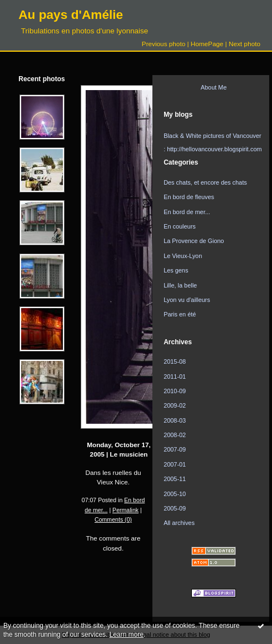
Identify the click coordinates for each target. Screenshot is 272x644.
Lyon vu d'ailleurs (187, 300)
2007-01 (175, 464)
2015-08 (175, 361)
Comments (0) (113, 519)
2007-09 (175, 449)
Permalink (125, 510)
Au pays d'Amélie (71, 14)
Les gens (176, 270)
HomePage (207, 44)
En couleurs (180, 226)
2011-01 (175, 377)
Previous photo (164, 44)
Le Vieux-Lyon (183, 256)
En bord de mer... (187, 212)
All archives (179, 523)
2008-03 (175, 420)
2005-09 (175, 508)
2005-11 (175, 479)
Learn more (127, 635)
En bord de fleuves (189, 197)
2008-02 (175, 435)
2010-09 (175, 391)
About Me (214, 87)
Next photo (244, 44)
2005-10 (175, 494)
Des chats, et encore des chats (205, 182)
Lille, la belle (180, 285)
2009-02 (175, 405)
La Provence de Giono (194, 241)
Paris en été (180, 314)
